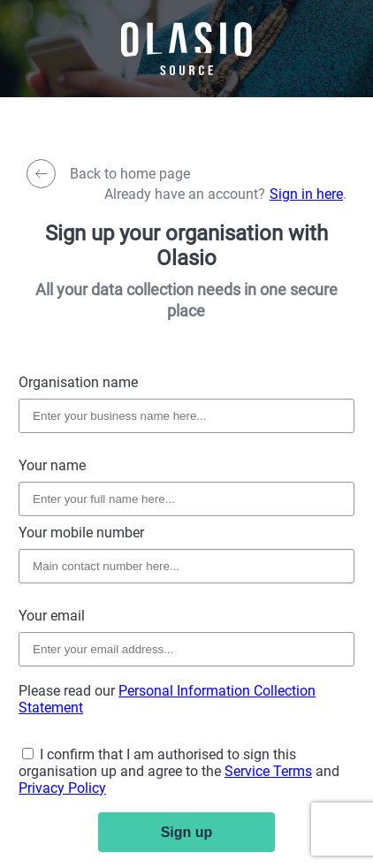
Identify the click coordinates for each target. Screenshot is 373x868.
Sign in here (306, 194)
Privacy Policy (62, 788)
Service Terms (268, 771)
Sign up (187, 832)
